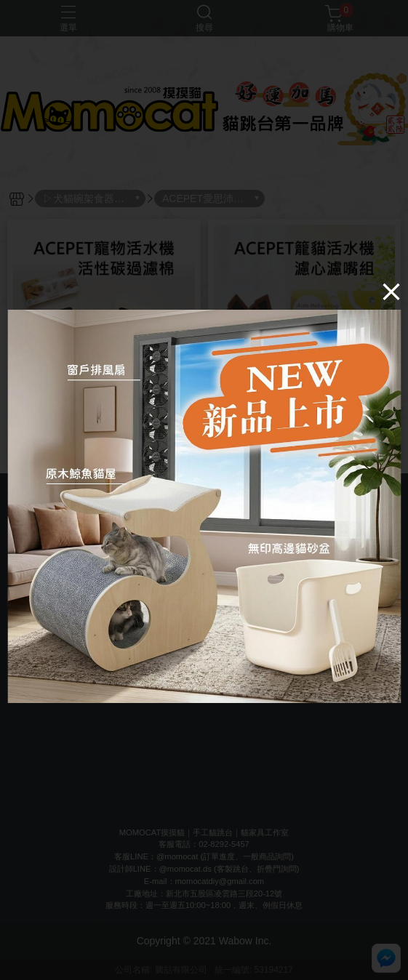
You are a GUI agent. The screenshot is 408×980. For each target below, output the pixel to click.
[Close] (391, 292)
